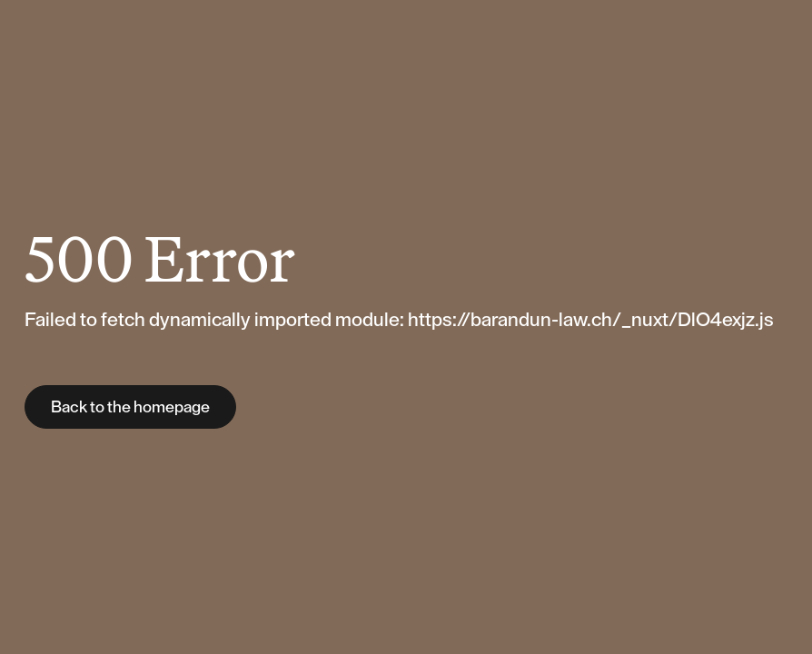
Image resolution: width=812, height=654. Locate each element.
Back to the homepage (130, 407)
